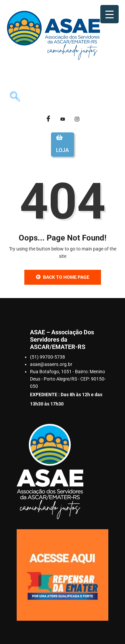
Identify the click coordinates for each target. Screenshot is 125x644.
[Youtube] (63, 119)
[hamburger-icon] (110, 77)
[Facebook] (48, 119)
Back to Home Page (63, 277)
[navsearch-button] (15, 97)
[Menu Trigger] (109, 14)
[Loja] (59, 137)
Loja (62, 150)
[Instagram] (77, 119)
